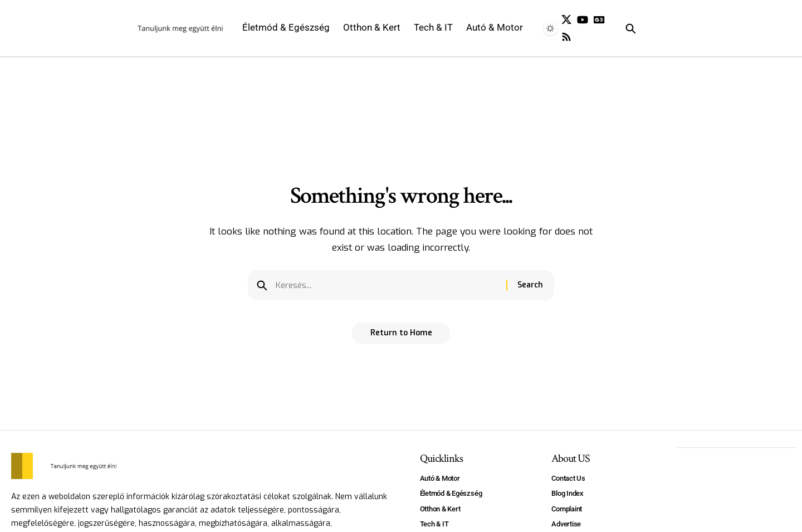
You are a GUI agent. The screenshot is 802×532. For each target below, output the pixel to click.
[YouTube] (583, 20)
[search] (648, 28)
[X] (566, 20)
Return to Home (401, 337)
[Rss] (566, 37)
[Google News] (599, 20)
